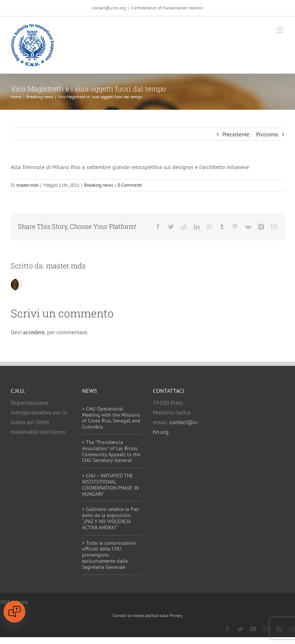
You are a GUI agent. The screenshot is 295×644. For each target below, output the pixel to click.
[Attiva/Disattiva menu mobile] (280, 30)
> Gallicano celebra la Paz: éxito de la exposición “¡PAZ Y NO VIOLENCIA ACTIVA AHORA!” (111, 518)
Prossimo (267, 134)
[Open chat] (14, 612)
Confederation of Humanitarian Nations (167, 8)
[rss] (279, 629)
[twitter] (240, 629)
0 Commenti (130, 185)
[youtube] (253, 629)
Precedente (236, 134)
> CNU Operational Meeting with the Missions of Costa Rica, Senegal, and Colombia (111, 418)
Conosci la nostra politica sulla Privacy (148, 615)
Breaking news (99, 185)
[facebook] (227, 629)
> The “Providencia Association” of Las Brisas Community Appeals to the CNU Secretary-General (111, 451)
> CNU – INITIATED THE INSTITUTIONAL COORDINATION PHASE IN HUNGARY (110, 485)
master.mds (27, 185)
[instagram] (266, 629)
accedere (34, 332)
